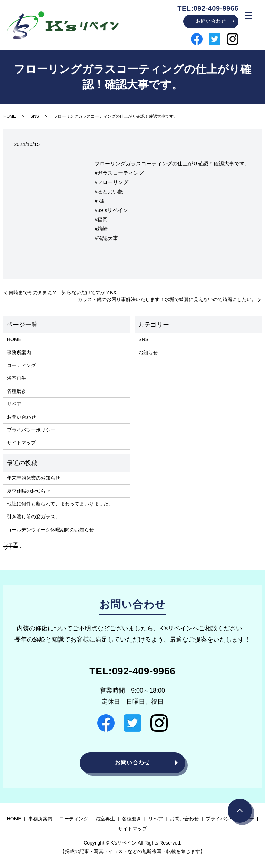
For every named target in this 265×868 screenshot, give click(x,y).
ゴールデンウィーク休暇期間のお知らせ (50, 530)
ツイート (13, 548)
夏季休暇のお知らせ (29, 491)
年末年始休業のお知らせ (33, 478)
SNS (35, 116)
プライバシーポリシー (31, 430)
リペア (14, 404)
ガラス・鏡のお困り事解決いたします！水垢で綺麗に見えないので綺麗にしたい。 (167, 299)
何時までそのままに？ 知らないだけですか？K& (63, 292)
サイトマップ (21, 443)
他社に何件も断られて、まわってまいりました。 (60, 504)
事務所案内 (19, 353)
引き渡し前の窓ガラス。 (33, 517)
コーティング (21, 365)
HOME (10, 116)
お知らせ (148, 353)
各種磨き (17, 391)
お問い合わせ (211, 21)
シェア (11, 544)
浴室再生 (17, 378)
